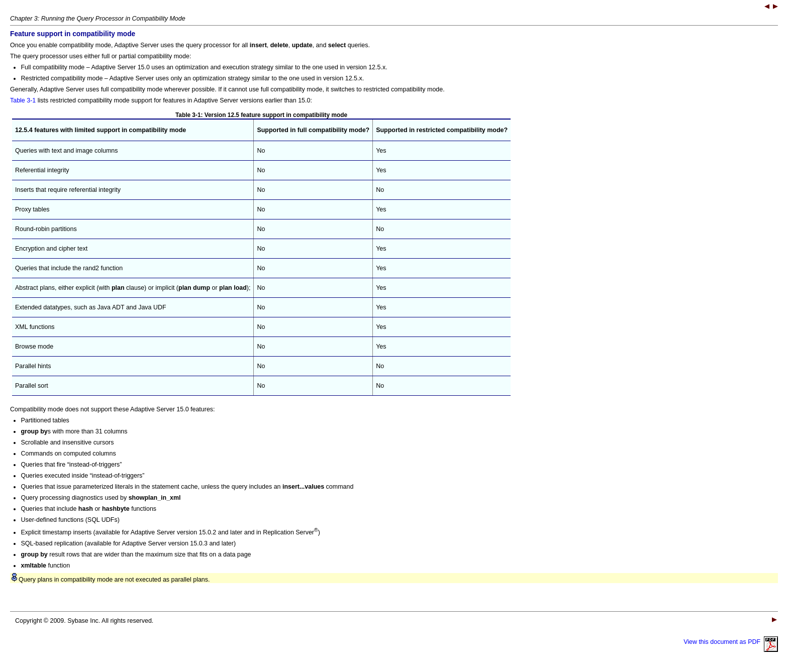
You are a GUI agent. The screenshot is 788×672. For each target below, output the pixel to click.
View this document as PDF (731, 642)
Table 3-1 (23, 100)
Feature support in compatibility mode (73, 34)
